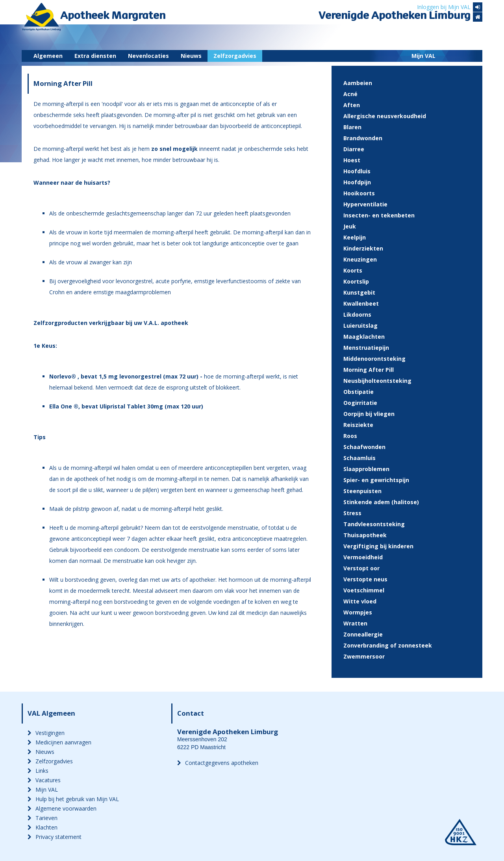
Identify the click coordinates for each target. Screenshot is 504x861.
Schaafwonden (364, 447)
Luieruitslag (360, 326)
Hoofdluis (357, 171)
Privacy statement (55, 837)
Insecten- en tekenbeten (379, 215)
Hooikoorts (359, 193)
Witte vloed (360, 601)
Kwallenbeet (361, 303)
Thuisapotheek (365, 535)
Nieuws (191, 56)
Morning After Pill (369, 370)
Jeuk (350, 226)
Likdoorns (357, 315)
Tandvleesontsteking (374, 524)
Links (38, 771)
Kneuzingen (360, 259)
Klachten (43, 827)
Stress (352, 513)
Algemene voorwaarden (62, 808)
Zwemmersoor (364, 656)
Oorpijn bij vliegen (369, 414)
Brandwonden (363, 138)
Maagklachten (364, 337)
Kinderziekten (363, 248)
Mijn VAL (423, 56)
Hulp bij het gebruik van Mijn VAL (73, 799)
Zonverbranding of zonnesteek (388, 645)
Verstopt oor (361, 568)
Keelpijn (355, 237)
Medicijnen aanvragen (59, 742)
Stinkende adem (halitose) (381, 502)
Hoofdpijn (357, 182)
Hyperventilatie (365, 204)
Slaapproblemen (366, 469)
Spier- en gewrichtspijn (376, 480)
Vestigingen (46, 733)
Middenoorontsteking (374, 359)
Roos (350, 436)
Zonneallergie (363, 634)
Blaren (352, 127)
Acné (350, 94)
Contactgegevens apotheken (218, 763)
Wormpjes (358, 612)
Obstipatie (359, 392)
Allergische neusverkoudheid (385, 116)
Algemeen (48, 56)
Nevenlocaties (148, 56)
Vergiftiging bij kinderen (378, 546)
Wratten (355, 623)
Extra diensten (95, 56)
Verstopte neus (365, 579)
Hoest (352, 160)
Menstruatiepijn (366, 348)
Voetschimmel (364, 590)
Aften (352, 105)
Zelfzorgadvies (235, 56)
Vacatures (44, 780)
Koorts (353, 270)
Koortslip (356, 281)
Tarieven (43, 818)
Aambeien (358, 83)
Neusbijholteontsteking (377, 381)
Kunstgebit (359, 292)
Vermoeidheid (363, 557)
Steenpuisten (362, 491)
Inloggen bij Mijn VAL (450, 7)
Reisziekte (358, 425)
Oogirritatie (360, 403)
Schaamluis (359, 458)
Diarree (354, 149)
